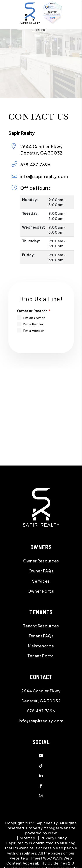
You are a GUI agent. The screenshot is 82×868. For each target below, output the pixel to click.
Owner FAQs (41, 571)
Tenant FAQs (41, 636)
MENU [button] (39, 28)
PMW (52, 833)
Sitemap (28, 838)
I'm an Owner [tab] (34, 318)
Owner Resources (41, 561)
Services (41, 581)
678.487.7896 (36, 164)
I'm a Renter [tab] (33, 324)
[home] (30, 13)
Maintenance (41, 646)
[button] (41, 756)
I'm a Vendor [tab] (34, 330)
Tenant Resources (41, 626)
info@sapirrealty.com (44, 176)
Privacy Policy (54, 838)
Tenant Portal (41, 656)
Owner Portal (41, 591)
